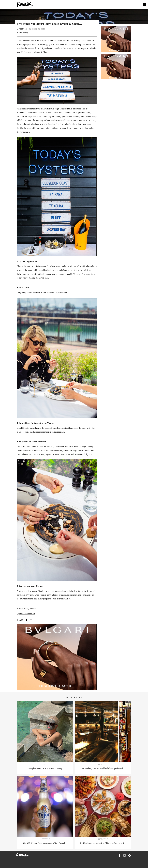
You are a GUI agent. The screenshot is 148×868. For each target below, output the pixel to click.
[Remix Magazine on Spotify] (130, 856)
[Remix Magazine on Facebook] (120, 856)
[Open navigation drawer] (144, 5)
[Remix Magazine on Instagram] (125, 856)
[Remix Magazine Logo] (25, 5)
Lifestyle (22, 29)
